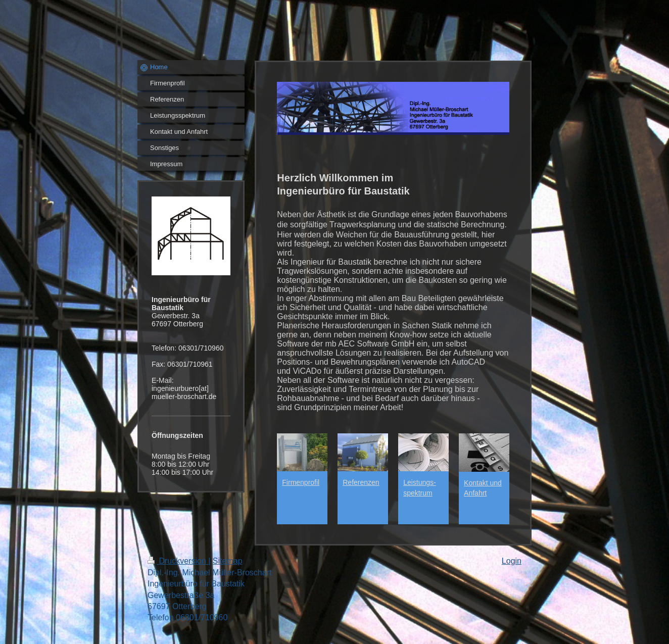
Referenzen (361, 482)
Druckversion (178, 561)
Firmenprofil (301, 482)
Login (512, 561)
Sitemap (228, 561)
